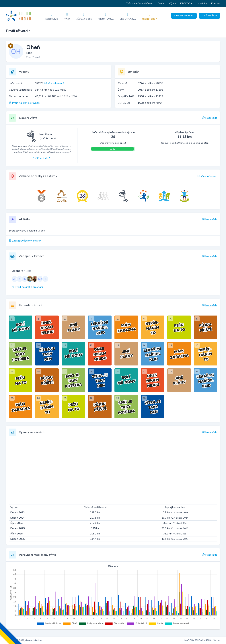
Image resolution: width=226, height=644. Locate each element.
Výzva (172, 4)
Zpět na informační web (140, 4)
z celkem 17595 (150, 90)
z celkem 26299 (150, 83)
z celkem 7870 (150, 103)
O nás (161, 4)
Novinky (202, 4)
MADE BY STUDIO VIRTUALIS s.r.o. (202, 640)
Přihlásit (210, 16)
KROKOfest (187, 4)
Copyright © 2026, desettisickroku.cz (25, 640)
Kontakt (216, 4)
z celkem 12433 (150, 96)
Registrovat (184, 16)
